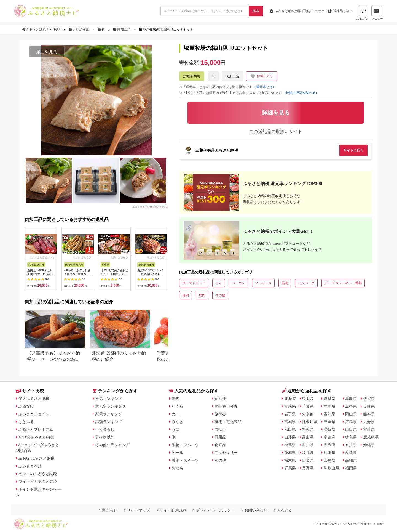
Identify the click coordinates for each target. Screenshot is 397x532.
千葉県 (308, 406)
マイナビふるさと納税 (38, 482)
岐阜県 (329, 398)
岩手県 (290, 414)
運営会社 (108, 510)
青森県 (290, 406)
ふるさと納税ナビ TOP (41, 30)
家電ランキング (109, 414)
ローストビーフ (194, 283)
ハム (219, 283)
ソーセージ (263, 283)
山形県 (290, 437)
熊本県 (369, 414)
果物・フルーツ (185, 445)
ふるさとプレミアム (36, 429)
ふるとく (283, 510)
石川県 (308, 445)
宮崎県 (369, 429)
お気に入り (363, 13)
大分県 (369, 422)
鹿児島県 (371, 437)
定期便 (220, 398)
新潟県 (308, 429)
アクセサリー (226, 453)
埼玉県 (308, 398)
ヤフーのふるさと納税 (38, 474)
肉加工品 (122, 30)
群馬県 (290, 468)
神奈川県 (310, 422)
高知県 (351, 460)
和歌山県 (331, 468)
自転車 (220, 429)
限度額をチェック (297, 11)
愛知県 (329, 414)
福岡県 (351, 468)
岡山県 (351, 414)
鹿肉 (202, 295)
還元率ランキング (111, 406)
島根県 (351, 406)
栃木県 (290, 460)
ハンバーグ (306, 283)
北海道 (290, 398)
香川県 (351, 445)
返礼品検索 (79, 30)
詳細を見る (47, 52)
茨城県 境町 (192, 76)
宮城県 (290, 422)
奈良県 (329, 460)
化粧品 (220, 445)
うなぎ (178, 422)
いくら (178, 406)
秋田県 (290, 429)
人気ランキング (109, 398)
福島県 (290, 445)
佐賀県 (369, 398)
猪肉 (186, 295)
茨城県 (290, 453)
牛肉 (176, 398)
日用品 (220, 437)
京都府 (329, 437)
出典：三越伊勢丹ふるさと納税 (150, 206)
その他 (220, 295)
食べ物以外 (105, 437)
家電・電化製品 (228, 422)
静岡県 (329, 406)
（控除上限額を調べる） (301, 93)
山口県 (351, 429)
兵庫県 (329, 453)
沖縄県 (369, 445)
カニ (176, 414)
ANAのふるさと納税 (36, 437)
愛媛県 (351, 453)
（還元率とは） (264, 87)
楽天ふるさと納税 (34, 398)
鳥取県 (351, 398)
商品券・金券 (226, 406)
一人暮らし (105, 429)
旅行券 (220, 414)
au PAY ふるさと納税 (37, 458)
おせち (178, 468)
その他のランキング (112, 445)
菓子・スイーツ (185, 460)
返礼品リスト (340, 11)
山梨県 (308, 460)
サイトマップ (137, 510)
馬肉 (285, 283)
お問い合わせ (254, 510)
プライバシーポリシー (214, 510)
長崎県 (369, 406)
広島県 (351, 422)
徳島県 (351, 437)
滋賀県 (329, 429)
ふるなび (26, 406)
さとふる (26, 422)
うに (176, 429)
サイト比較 (30, 391)
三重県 (329, 422)
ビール (178, 453)
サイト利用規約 (172, 510)
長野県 (308, 468)
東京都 (308, 414)
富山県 (308, 437)
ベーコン (238, 283)
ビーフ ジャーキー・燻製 (343, 283)
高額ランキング (109, 422)
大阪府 (329, 445)
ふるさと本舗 (30, 466)
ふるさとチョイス (34, 414)
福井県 (308, 453)
